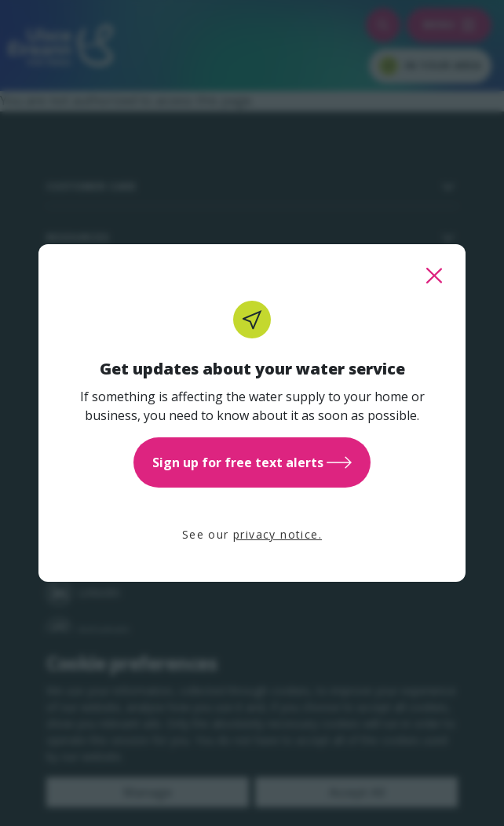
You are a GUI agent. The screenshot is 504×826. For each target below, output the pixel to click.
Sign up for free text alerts (252, 462)
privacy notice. (278, 534)
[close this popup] (434, 276)
